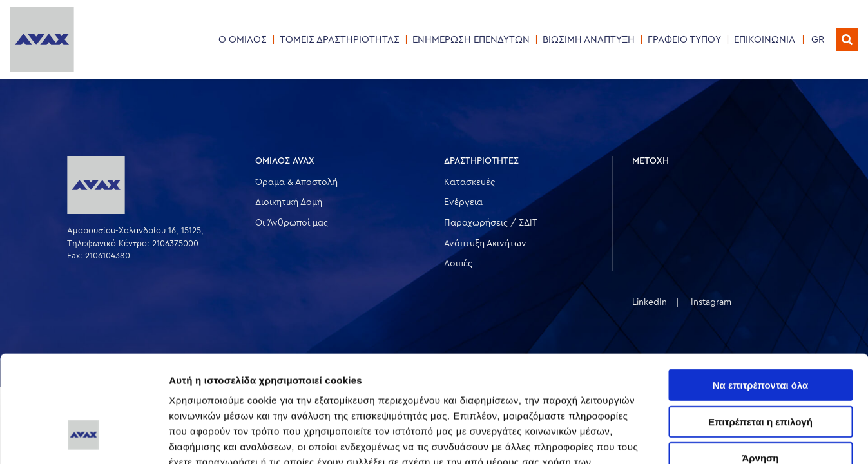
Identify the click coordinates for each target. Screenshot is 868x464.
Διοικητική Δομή (289, 202)
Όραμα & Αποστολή (296, 182)
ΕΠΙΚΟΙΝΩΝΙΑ (765, 40)
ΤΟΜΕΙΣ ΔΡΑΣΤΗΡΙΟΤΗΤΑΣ (340, 40)
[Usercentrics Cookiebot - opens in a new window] (83, 439)
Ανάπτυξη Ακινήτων (485, 244)
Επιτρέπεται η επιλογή (760, 330)
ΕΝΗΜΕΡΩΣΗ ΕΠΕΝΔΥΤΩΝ (471, 40)
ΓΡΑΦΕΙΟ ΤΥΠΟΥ (684, 40)
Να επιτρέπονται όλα (761, 294)
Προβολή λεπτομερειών (766, 439)
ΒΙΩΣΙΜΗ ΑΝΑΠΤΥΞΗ (589, 40)
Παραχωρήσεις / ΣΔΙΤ (491, 223)
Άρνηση (760, 366)
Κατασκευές (469, 182)
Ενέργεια (463, 202)
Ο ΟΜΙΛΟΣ (243, 40)
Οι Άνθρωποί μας (292, 223)
